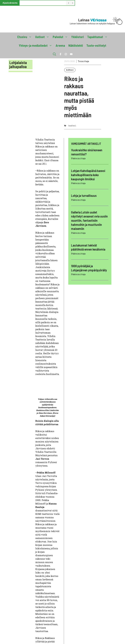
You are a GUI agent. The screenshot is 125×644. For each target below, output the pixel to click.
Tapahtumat (98, 37)
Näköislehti (76, 45)
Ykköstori (78, 37)
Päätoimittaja (78, 158)
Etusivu (25, 37)
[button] (54, 54)
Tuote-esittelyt (96, 45)
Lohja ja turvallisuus (84, 196)
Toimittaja (83, 61)
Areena (60, 45)
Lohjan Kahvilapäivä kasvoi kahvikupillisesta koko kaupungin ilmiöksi (88, 175)
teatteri (72, 126)
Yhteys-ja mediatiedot (36, 45)
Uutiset (43, 37)
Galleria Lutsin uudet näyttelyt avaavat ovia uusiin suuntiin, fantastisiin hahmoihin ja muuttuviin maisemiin (89, 220)
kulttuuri (70, 70)
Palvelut (61, 37)
